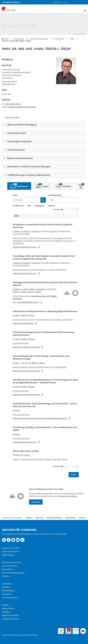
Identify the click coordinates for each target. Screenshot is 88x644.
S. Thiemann (35, 231)
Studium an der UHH (10, 548)
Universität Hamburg (11, 2)
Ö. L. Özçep (25, 455)
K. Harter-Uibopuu (26, 292)
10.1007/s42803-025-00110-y (28, 302)
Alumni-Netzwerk (9, 598)
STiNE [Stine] (65, 2)
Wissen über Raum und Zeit (26, 451)
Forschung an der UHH (11, 562)
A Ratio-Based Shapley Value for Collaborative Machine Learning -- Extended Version (44, 334)
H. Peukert (25, 231)
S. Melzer (17, 231)
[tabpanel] (46, 334)
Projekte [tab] (40, 185)
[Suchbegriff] (27, 200)
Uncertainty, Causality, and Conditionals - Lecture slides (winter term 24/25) (45, 429)
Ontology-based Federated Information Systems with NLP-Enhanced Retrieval (45, 284)
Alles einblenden (12, 118)
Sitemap (82, 518)
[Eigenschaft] (29, 206)
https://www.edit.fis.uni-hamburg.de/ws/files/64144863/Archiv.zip (40, 418)
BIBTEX (74, 475)
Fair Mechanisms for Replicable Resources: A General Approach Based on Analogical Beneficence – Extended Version (46, 381)
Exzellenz (6, 587)
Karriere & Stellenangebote (13, 573)
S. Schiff (24, 289)
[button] (80, 2)
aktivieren (36, 502)
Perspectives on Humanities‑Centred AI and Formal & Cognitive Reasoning (43, 226)
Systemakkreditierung (83, 629)
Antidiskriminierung (10, 619)
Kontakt (5, 605)
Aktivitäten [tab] (62, 185)
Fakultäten (6, 594)
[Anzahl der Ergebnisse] (51, 206)
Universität (7, 584)
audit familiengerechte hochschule (61, 631)
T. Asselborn (40, 289)
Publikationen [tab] (18, 185)
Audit (67, 629)
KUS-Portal (57, 2)
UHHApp (6, 612)
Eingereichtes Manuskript (23, 323)
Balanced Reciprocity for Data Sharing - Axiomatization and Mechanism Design (41, 357)
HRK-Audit (75, 630)
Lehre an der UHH (9, 566)
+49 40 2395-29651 (13, 104)
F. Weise (31, 289)
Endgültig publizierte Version (25, 247)
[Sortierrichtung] (39, 206)
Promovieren (7, 569)
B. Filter (16, 315)
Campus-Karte (8, 608)
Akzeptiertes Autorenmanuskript (26, 347)
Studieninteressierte (10, 551)
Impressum (39, 518)
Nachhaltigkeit (8, 591)
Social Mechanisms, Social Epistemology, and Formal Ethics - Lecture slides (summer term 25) (45, 405)
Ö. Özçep (54, 231)
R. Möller (38, 292)
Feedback (29, 518)
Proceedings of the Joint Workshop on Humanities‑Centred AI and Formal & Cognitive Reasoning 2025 (44, 257)
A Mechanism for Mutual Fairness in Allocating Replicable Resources (45, 311)
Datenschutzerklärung (68, 496)
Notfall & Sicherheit (10, 615)
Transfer (5, 576)
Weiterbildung (8, 555)
